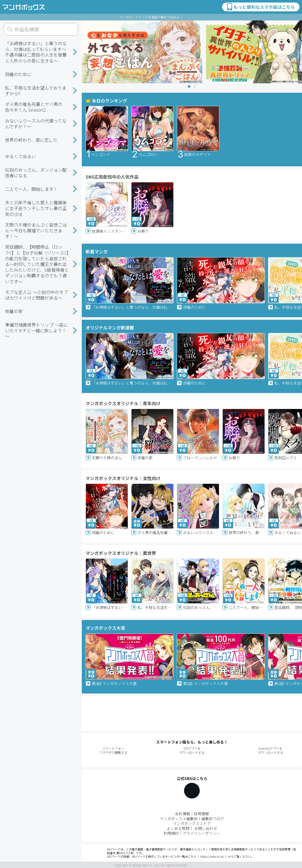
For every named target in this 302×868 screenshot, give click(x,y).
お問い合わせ (206, 828)
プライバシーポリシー (201, 833)
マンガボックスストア (192, 823)
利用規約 (171, 833)
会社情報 (182, 813)
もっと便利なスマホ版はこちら (260, 7)
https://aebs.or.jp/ (212, 857)
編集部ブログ (213, 818)
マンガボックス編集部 (179, 818)
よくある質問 (178, 828)
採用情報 (201, 813)
